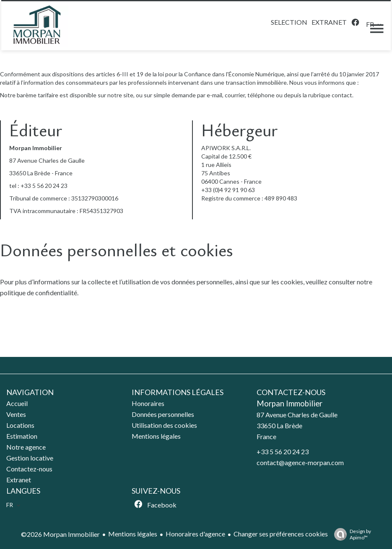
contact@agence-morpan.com (300, 462)
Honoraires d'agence (195, 534)
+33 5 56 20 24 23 (44, 186)
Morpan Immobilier (289, 403)
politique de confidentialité (39, 293)
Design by (350, 534)
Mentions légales (133, 534)
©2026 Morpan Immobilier (60, 534)
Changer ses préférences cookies (281, 534)
